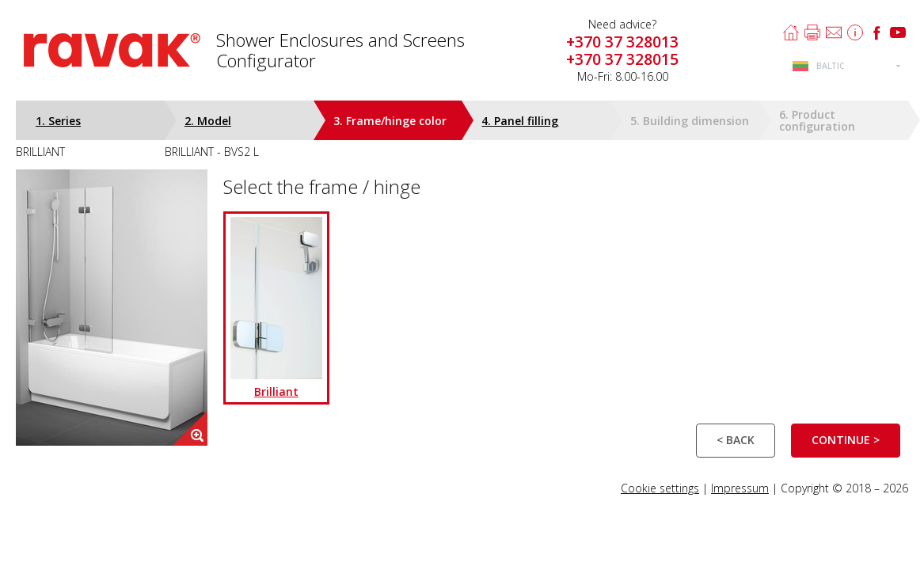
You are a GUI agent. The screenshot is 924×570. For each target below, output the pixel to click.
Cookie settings (660, 488)
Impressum (740, 488)
